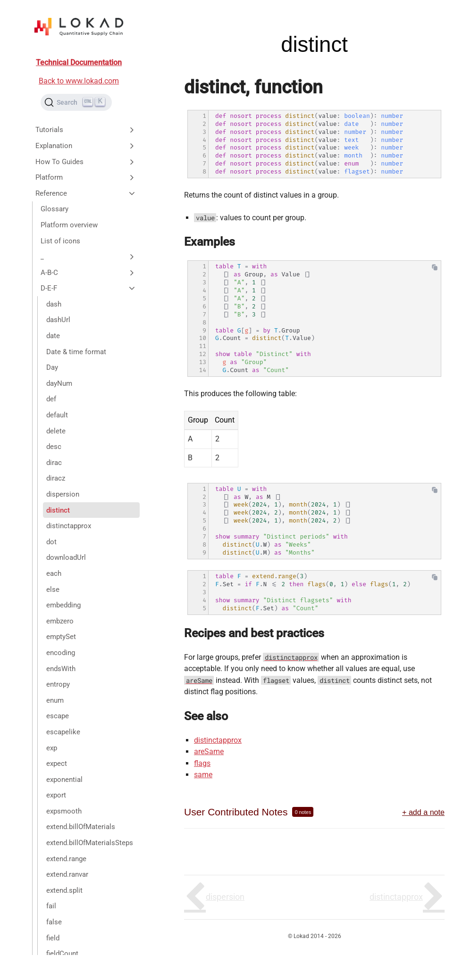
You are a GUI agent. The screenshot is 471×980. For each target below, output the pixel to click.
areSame (209, 752)
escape (58, 716)
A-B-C (88, 273)
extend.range (66, 859)
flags (202, 763)
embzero (60, 621)
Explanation (86, 146)
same (203, 775)
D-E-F (88, 288)
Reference (86, 193)
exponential (64, 780)
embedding (63, 605)
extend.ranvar (67, 874)
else (53, 590)
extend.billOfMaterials (81, 827)
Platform (86, 177)
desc (54, 447)
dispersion (63, 494)
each (54, 573)
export (56, 795)
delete (56, 431)
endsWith (61, 669)
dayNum (59, 383)
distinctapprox (69, 526)
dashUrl (58, 320)
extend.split (64, 890)
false (54, 922)
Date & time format (76, 352)
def (51, 399)
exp (52, 748)
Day (52, 367)
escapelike (63, 732)
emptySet (61, 637)
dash (54, 304)
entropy (58, 684)
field (53, 938)
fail (51, 906)
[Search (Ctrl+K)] (76, 102)
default (57, 415)
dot (51, 542)
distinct (58, 510)
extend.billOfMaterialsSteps (90, 843)
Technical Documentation (79, 62)
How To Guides (86, 162)
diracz (56, 478)
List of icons (60, 241)
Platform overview (69, 225)
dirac (54, 463)
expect (57, 764)
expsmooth (64, 811)
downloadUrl (66, 557)
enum (55, 700)
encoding (61, 653)
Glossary (55, 209)
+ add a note (423, 812)
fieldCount (62, 954)
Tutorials (86, 130)
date (53, 336)
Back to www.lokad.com (79, 81)
